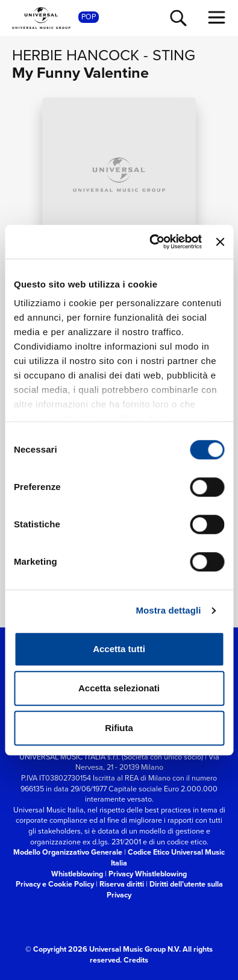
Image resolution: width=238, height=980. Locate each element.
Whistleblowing (77, 874)
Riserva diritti (122, 884)
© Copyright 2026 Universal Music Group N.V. (103, 949)
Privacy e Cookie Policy (55, 884)
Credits (136, 960)
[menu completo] (217, 17)
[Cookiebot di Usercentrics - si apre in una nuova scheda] (152, 242)
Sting (174, 55)
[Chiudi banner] (220, 242)
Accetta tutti (119, 649)
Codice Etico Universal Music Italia (168, 857)
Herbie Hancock (76, 55)
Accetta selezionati (119, 688)
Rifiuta (119, 728)
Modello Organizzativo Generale (68, 852)
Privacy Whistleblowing (148, 874)
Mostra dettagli (168, 610)
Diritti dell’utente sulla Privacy (165, 889)
